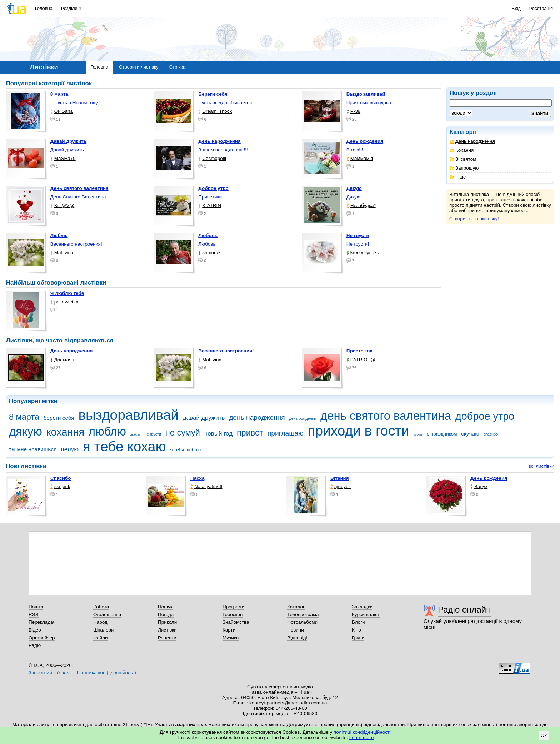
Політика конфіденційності (107, 672)
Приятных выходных (369, 103)
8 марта (24, 417)
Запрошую (464, 168)
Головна (44, 8)
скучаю (470, 434)
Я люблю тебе (67, 293)
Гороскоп (232, 615)
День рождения (489, 478)
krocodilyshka (363, 253)
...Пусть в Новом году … (77, 103)
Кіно (356, 630)
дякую (26, 431)
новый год (218, 434)
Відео (35, 630)
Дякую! (354, 197)
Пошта (36, 607)
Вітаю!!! (355, 150)
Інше (458, 177)
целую (70, 449)
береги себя (59, 418)
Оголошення (107, 615)
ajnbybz (341, 486)
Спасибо (61, 478)
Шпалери (103, 630)
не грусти (153, 434)
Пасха (197, 478)
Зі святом (463, 159)
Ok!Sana (62, 111)
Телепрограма (303, 615)
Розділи (69, 8)
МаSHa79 (63, 158)
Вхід (516, 8)
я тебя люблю (185, 450)
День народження (472, 141)
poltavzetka (64, 302)
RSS (34, 615)
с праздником (442, 434)
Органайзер (42, 638)
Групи (358, 638)
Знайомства (236, 622)
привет (250, 433)
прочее (418, 435)
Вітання (340, 478)
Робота (101, 607)
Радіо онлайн (464, 610)
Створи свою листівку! (474, 219)
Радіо (35, 645)
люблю (107, 431)
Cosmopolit (212, 158)
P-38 (353, 111)
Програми (233, 607)
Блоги (358, 622)
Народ (100, 622)
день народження (257, 418)
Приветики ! (211, 197)
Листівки (167, 630)
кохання (65, 432)
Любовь (207, 244)
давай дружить (204, 418)
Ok (544, 735)
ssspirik (60, 486)
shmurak (209, 253)
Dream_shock (215, 111)
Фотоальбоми (302, 622)
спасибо (491, 434)
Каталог (296, 607)
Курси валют (366, 615)
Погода (166, 615)
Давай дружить (67, 150)
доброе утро (485, 416)
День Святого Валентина (78, 197)
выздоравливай (128, 415)
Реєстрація (541, 8)
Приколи (167, 622)
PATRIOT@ (361, 360)
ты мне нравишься (33, 449)
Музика (231, 638)
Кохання (462, 150)
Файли (101, 638)
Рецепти (167, 638)
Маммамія (360, 158)
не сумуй (183, 433)
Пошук (165, 607)
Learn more (362, 737)
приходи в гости (358, 431)
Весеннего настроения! (76, 244)
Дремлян (62, 360)
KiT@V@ (62, 205)
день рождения (302, 418)
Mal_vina (62, 253)
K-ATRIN (210, 205)
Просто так (359, 351)
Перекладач (42, 622)
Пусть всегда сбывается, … (229, 103)
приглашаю (286, 433)
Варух (479, 486)
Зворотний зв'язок (49, 672)
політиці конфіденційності (362, 732)
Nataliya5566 (206, 486)
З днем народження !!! (223, 150)
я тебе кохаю (124, 446)
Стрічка (177, 67)
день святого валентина (386, 416)
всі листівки (541, 466)
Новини (296, 630)
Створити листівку (139, 67)
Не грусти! (358, 244)
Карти (229, 630)
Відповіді (297, 638)
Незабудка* (361, 205)
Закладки (362, 607)
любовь (135, 435)
